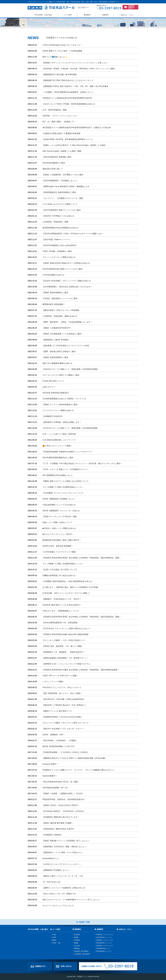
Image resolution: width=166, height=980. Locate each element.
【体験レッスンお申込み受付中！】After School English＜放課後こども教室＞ (75, 145)
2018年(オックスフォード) (104, 935)
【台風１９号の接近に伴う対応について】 (60, 570)
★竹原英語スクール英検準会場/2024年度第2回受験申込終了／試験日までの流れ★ (77, 128)
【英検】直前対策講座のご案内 (55, 293)
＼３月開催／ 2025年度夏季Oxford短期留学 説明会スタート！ (69, 92)
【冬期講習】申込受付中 (53, 416)
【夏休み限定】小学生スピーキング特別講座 (61, 310)
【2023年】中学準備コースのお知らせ (58, 216)
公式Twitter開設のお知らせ (53, 275)
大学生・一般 (56, 943)
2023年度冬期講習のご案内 (54, 163)
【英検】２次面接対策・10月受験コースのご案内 (63, 175)
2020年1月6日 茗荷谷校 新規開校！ (58, 546)
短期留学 (105, 15)
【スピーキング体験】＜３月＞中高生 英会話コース (64, 640)
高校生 (54, 940)
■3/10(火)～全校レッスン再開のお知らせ (59, 528)
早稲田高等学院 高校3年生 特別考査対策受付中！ (64, 799)
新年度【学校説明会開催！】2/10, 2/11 (59, 746)
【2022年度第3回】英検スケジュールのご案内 (62, 210)
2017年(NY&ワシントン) (104, 937)
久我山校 (77, 940)
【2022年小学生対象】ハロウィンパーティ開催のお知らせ (67, 281)
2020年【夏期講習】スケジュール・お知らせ (61, 511)
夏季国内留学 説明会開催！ (54, 304)
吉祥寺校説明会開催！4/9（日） (56, 788)
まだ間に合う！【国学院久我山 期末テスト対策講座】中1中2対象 (70, 587)
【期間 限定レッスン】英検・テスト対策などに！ (63, 852)
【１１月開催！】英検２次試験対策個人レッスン (63, 487)
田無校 (76, 943)
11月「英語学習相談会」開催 (55, 110)
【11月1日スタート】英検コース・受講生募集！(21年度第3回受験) (70, 428)
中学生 (54, 937)
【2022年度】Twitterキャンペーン (56, 240)
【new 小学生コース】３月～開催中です (59, 894)
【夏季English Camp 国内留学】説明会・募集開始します (66, 186)
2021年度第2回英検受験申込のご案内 (58, 458)
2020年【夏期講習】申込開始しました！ (59, 499)
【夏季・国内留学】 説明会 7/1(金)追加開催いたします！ (67, 322)
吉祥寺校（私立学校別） (82, 951)
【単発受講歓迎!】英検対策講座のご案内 (59, 192)
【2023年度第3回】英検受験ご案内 (57, 157)
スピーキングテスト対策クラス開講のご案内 (61, 375)
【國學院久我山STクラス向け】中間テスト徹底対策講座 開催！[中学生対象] (74, 758)
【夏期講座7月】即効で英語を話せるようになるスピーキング (68, 80)
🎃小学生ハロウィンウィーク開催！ (57, 446)
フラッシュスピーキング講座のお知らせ (59, 257)
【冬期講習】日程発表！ (53, 835)
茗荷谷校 (77, 948)
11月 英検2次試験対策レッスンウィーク (59, 440)
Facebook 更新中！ (50, 764)
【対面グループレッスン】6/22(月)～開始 (60, 517)
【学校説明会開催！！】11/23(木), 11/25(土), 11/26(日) (65, 752)
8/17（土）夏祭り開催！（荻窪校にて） (59, 122)
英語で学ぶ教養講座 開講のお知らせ (57, 363)
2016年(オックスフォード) (104, 940)
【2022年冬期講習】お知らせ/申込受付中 (59, 245)
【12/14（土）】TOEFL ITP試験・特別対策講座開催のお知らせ (69, 104)
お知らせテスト (49, 387)
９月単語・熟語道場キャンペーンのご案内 (61, 298)
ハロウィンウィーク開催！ (53, 682)
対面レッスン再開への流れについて (57, 522)
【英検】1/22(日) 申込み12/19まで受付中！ (61, 805)
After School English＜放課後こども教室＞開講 (62, 151)
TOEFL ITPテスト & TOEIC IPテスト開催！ (60, 676)
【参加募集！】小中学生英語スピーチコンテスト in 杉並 (66, 346)
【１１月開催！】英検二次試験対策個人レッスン (63, 564)
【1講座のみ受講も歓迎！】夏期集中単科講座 (61, 133)
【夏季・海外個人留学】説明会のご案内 (59, 351)
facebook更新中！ (50, 776)
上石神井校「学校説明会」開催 (55, 222)
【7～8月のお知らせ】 (52, 882)
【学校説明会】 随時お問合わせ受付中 (58, 829)
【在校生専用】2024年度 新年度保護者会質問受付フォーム (68, 139)
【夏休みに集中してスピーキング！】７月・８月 (63, 876)
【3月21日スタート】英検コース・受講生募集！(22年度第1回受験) (70, 369)
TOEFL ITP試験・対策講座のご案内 (57, 251)
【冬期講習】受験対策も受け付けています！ (61, 817)
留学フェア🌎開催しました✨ (55, 57)
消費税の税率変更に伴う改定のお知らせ (59, 575)
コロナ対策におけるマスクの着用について (60, 204)
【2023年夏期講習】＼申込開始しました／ (61, 181)
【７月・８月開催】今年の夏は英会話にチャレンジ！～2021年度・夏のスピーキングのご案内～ (82, 463)
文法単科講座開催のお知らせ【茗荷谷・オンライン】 (65, 399)
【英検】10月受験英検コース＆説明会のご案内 (62, 334)
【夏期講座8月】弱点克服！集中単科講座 (60, 74)
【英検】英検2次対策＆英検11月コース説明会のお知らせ (66, 263)
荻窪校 (76, 937)
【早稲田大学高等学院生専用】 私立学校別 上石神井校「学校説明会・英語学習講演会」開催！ (82, 558)
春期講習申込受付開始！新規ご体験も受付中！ (62, 540)
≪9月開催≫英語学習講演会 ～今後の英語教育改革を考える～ (68, 581)
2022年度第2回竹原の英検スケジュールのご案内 (63, 269)
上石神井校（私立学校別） (82, 954)
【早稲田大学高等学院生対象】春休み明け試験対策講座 (65, 634)
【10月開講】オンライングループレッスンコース (63, 493)
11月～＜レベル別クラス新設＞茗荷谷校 (59, 434)
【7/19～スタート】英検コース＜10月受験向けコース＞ (66, 469)
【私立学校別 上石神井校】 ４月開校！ (60, 740)
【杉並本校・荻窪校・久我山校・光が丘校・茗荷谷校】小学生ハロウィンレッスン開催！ (79, 69)
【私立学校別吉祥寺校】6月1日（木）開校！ (61, 782)
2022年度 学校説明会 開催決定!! (56, 393)
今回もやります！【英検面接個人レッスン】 (61, 611)
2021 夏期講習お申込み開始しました (58, 475)
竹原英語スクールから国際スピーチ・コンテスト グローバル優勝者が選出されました (78, 770)
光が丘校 (77, 946)
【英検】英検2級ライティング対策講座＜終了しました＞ (66, 841)
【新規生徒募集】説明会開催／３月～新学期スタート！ (65, 658)
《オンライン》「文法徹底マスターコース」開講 (63, 198)
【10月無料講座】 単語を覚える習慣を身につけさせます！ (67, 287)
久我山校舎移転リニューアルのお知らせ (59, 505)
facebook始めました (51, 858)
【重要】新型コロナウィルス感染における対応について (65, 481)
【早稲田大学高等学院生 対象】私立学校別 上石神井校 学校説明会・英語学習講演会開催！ (81, 670)
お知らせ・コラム (127, 15)
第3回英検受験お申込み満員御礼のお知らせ (60, 228)
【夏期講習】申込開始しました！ (56, 870)
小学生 (54, 935)
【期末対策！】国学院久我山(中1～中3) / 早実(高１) (64, 705)
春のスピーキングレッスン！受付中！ (58, 534)
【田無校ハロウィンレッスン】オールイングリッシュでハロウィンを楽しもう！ (76, 63)
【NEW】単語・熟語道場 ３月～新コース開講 (62, 646)
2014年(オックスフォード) (104, 946)
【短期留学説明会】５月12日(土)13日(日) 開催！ (63, 717)
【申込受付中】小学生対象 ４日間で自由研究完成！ (64, 699)
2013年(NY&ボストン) (103, 948)
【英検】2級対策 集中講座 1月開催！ (58, 823)
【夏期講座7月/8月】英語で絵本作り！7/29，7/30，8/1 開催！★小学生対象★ (75, 86)
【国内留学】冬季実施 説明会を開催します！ (62, 422)
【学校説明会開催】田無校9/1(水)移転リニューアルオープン (67, 452)
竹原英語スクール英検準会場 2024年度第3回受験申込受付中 (67, 98)
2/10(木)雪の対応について (53, 381)
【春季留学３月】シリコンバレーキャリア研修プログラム (66, 664)
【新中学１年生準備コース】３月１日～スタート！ (64, 729)
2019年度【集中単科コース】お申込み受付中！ (62, 605)
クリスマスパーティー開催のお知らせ (58, 410)
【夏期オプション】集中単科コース (57, 711)
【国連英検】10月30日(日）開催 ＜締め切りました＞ (64, 847)
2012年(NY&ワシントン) (104, 951)
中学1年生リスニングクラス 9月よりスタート (62, 687)
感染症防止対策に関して (53, 169)
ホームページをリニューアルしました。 (59, 906)
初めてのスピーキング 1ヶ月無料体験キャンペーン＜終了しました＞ (72, 900)
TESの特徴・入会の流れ (43, 15)
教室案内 (87, 15)
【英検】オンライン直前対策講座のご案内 (60, 405)
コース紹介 (68, 15)
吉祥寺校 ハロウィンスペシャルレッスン (60, 116)
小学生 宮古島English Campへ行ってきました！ (62, 45)
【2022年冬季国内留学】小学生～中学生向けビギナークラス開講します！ (73, 234)
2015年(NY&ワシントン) (104, 943)
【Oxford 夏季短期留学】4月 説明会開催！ (61, 623)
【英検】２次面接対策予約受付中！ (57, 328)
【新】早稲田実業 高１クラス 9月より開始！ (62, 693)
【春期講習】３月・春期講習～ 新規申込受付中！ (64, 652)
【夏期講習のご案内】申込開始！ (56, 340)
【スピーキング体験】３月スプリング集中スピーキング (65, 723)
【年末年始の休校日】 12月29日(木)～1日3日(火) (63, 811)
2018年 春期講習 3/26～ (54, 735)
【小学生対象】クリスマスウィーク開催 (59, 552)
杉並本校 (77, 935)
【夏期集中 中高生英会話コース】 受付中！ (62, 599)
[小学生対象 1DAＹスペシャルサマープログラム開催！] (66, 593)
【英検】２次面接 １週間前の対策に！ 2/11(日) (63, 794)
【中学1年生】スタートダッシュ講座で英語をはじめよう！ (67, 629)
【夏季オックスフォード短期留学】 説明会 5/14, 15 (64, 888)
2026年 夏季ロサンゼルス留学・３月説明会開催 (62, 51)
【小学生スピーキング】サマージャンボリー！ (62, 864)
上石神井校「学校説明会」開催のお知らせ (60, 316)
